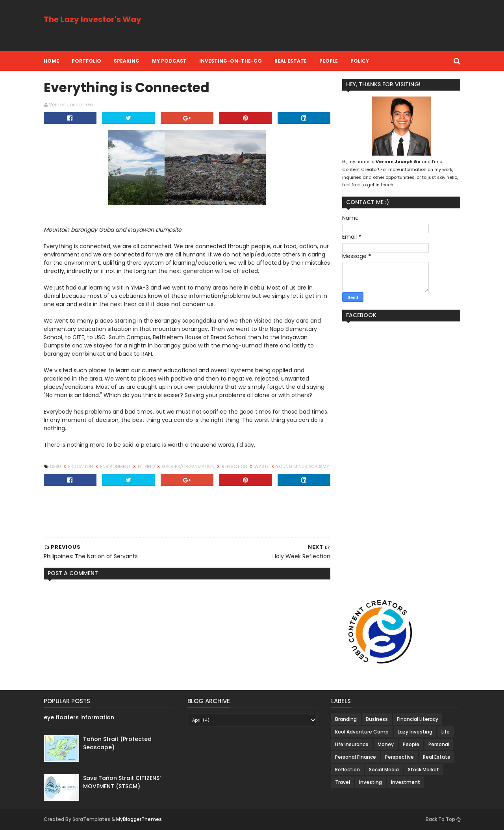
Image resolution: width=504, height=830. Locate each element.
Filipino (147, 466)
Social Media (384, 770)
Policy (360, 61)
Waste (262, 466)
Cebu (56, 466)
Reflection (235, 466)
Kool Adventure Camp (362, 732)
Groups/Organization (189, 466)
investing (371, 782)
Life (446, 732)
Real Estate (291, 61)
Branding (346, 719)
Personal (439, 744)
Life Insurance (352, 744)
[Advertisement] (317, 26)
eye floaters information (79, 717)
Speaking (127, 61)
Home (51, 61)
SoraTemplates (91, 819)
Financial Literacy (418, 719)
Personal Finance (356, 757)
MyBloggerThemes (139, 819)
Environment (116, 466)
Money (386, 744)
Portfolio (86, 61)
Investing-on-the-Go (231, 61)
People (329, 61)
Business (377, 719)
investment (406, 782)
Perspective (399, 757)
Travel (343, 782)
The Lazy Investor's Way (93, 19)
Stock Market (423, 770)
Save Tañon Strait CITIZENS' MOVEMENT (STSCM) (122, 782)
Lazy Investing (415, 732)
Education (81, 466)
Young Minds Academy (303, 466)
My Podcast (169, 61)
